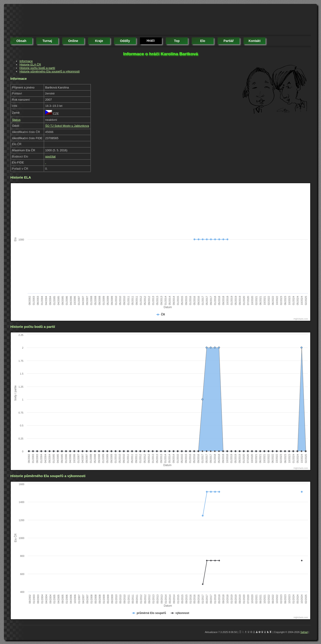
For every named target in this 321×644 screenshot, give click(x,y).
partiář (229, 41)
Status (16, 120)
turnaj (47, 41)
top (177, 41)
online (73, 41)
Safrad (304, 632)
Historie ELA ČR (30, 65)
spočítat (50, 156)
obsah (21, 41)
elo (203, 41)
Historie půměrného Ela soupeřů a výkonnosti (50, 71)
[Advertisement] (94, 21)
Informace (26, 61)
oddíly (125, 41)
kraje (99, 41)
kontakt (255, 41)
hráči (151, 41)
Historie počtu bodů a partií (37, 68)
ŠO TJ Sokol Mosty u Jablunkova (67, 126)
